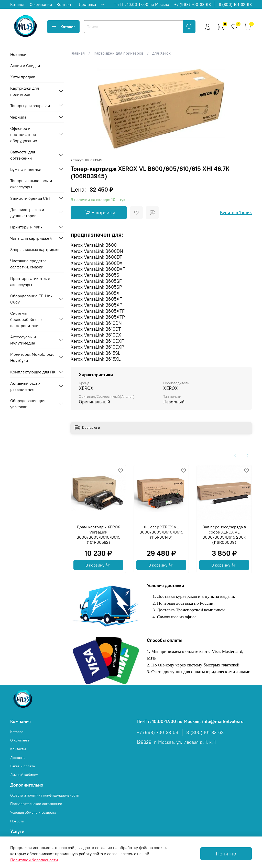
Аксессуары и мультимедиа (23, 340)
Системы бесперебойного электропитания (26, 319)
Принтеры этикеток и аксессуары (30, 281)
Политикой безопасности (34, 860)
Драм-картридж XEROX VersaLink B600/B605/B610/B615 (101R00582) (98, 535)
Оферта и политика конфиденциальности (45, 795)
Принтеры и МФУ (26, 227)
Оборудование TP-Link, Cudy (32, 299)
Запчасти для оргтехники (23, 155)
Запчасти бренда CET (30, 198)
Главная (78, 53)
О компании (41, 4)
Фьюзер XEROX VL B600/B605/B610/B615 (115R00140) (161, 532)
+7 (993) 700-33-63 (193, 4)
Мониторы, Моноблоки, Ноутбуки (32, 357)
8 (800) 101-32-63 (235, 4)
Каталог (18, 4)
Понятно (226, 854)
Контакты (65, 4)
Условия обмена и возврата (33, 812)
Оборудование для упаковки (28, 404)
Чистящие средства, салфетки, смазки (29, 264)
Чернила (18, 117)
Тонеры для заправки (30, 106)
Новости (17, 821)
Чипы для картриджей (31, 238)
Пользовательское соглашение (36, 804)
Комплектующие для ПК (33, 372)
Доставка (87, 4)
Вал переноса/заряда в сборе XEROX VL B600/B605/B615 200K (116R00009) (224, 535)
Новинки (18, 54)
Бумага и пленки (26, 169)
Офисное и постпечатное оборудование (24, 134)
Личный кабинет (24, 775)
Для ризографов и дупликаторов (27, 213)
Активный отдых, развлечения (26, 386)
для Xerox (161, 53)
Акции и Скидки (25, 66)
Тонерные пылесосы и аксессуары (31, 184)
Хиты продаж (23, 77)
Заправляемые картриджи (35, 249)
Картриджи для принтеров (118, 53)
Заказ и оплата (23, 766)
